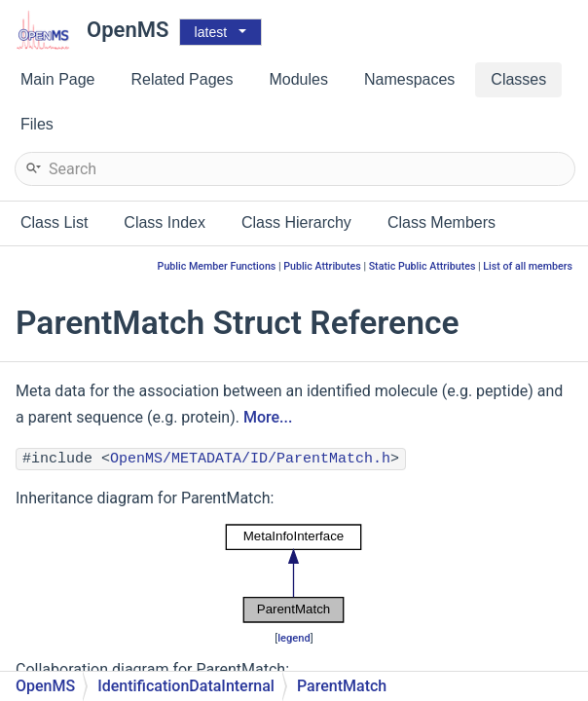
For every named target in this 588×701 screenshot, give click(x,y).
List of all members (528, 266)
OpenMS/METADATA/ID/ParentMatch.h (250, 459)
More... (268, 417)
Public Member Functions (217, 266)
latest (211, 32)
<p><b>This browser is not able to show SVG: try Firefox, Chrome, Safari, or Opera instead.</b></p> (294, 573)
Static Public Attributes (423, 266)
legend (294, 638)
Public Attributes (322, 266)
